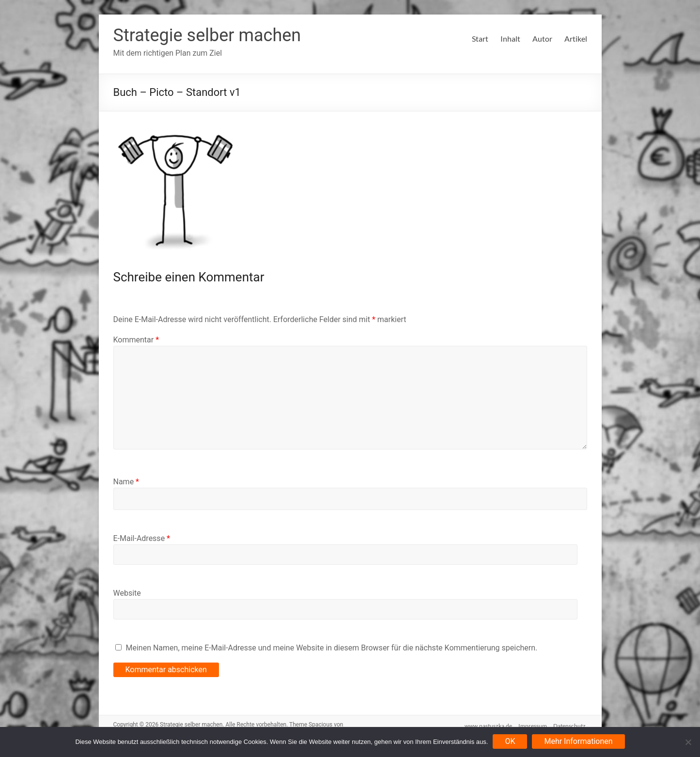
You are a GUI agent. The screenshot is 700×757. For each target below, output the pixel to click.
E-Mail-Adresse (142, 538)
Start (480, 39)
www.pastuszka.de (487, 724)
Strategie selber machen (207, 35)
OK (510, 741)
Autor (542, 39)
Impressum (533, 724)
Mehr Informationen (578, 741)
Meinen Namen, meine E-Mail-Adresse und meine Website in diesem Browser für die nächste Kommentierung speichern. (331, 648)
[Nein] (688, 742)
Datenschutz (571, 724)
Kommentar (136, 340)
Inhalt (510, 39)
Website (127, 593)
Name (126, 482)
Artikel (576, 39)
